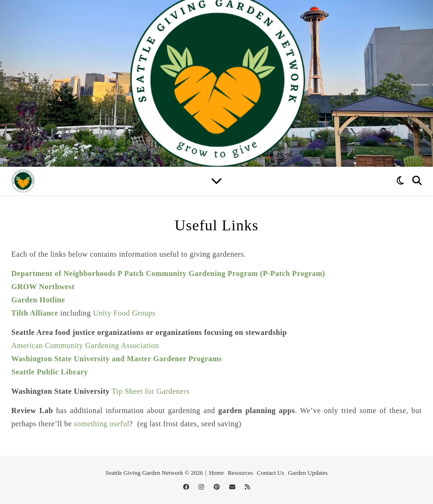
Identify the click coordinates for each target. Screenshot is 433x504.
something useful (102, 424)
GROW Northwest (43, 287)
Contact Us (271, 473)
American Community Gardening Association (85, 345)
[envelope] (233, 487)
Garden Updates (308, 473)
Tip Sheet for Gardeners (150, 391)
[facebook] (187, 487)
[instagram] (202, 487)
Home (216, 473)
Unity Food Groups (124, 313)
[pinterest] (217, 487)
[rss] (247, 487)
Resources (240, 473)
